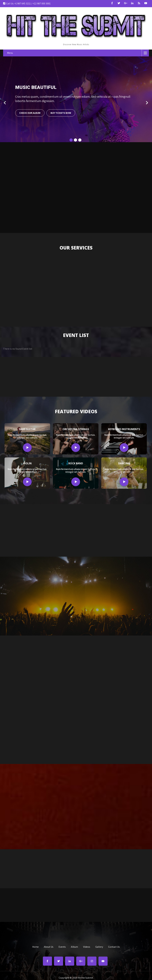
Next (147, 103)
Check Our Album (30, 113)
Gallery (99, 946)
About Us (49, 946)
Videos (87, 946)
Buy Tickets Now (61, 113)
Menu (10, 53)
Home (35, 946)
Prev (5, 103)
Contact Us (114, 946)
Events (62, 946)
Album (74, 946)
